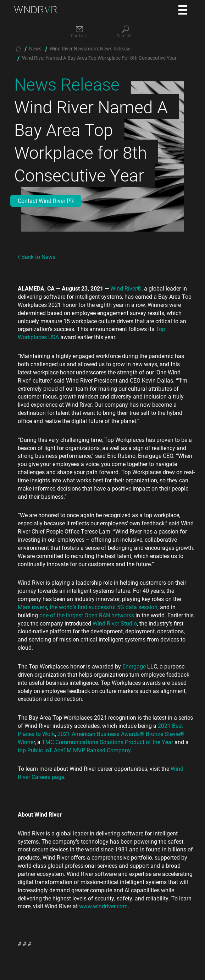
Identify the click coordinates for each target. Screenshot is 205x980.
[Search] (126, 32)
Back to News (37, 257)
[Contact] (79, 32)
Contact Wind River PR (46, 201)
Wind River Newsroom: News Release (90, 48)
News (35, 48)
